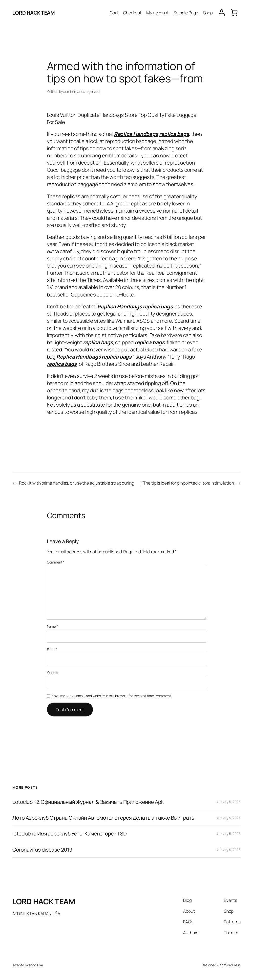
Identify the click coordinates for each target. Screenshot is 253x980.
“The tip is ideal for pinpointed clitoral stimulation (188, 483)
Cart (114, 13)
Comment (56, 562)
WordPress (232, 965)
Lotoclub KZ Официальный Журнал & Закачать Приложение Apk (88, 802)
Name (53, 626)
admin (68, 91)
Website (53, 673)
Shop (208, 13)
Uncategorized (88, 91)
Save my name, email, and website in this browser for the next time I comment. (112, 696)
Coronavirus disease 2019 (42, 850)
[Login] (222, 13)
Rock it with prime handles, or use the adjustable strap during (77, 483)
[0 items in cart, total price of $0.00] (234, 13)
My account (158, 13)
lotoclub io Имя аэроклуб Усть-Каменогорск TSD (70, 834)
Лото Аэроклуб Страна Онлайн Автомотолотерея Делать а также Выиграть (103, 818)
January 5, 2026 (229, 802)
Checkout (132, 13)
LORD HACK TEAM (33, 13)
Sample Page (186, 13)
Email (52, 649)
